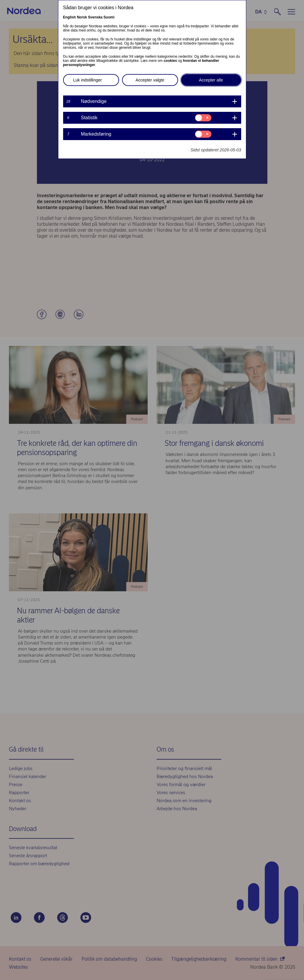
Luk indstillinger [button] (88, 80)
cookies (170, 61)
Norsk (82, 17)
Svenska (95, 17)
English (70, 17)
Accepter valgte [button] (150, 80)
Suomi (109, 17)
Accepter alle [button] (211, 80)
